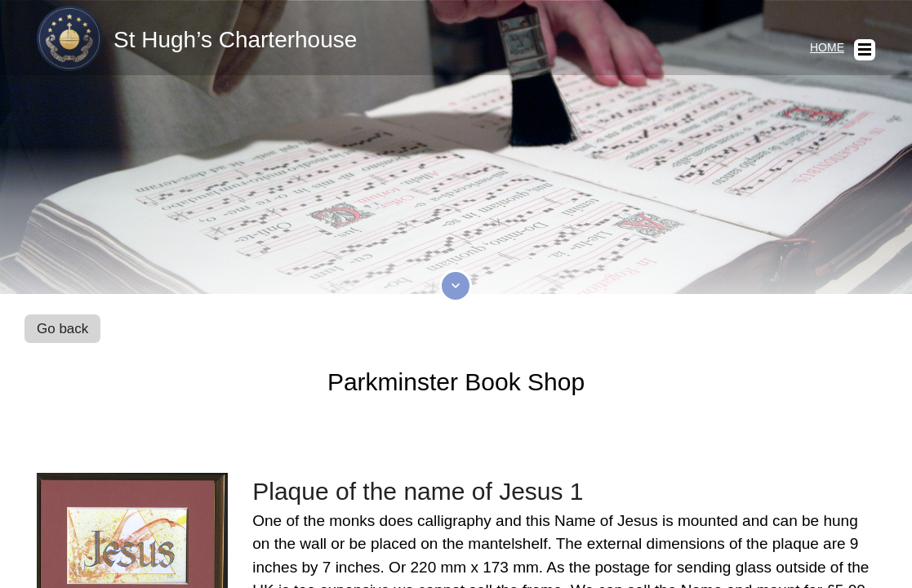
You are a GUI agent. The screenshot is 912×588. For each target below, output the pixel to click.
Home (827, 47)
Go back (62, 329)
